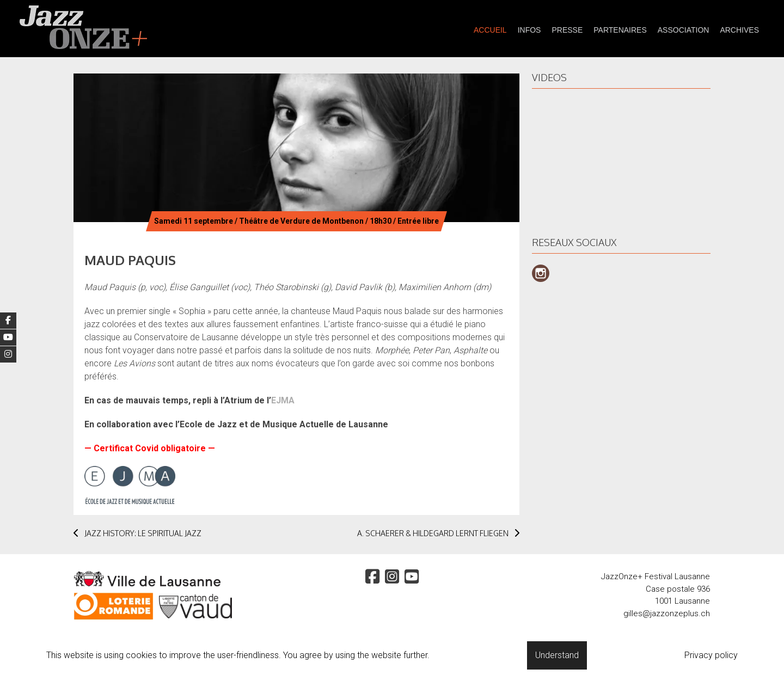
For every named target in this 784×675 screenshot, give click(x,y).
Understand (557, 655)
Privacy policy (711, 655)
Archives (739, 30)
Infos (529, 30)
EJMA (283, 400)
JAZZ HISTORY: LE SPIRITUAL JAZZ (137, 533)
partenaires (620, 30)
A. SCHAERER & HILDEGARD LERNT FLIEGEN (438, 533)
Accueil (490, 30)
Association (684, 30)
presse (567, 30)
